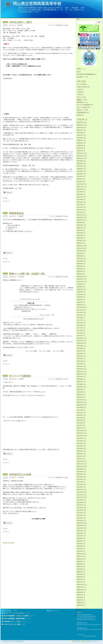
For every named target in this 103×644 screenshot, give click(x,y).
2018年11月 (80, 279)
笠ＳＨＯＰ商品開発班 (83, 105)
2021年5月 (80, 202)
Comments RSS (88, 641)
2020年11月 (80, 217)
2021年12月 (80, 184)
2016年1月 (80, 366)
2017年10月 (80, 312)
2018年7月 (80, 289)
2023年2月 (80, 148)
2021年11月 (80, 187)
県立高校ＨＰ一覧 (82, 77)
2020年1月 (80, 243)
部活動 (79, 115)
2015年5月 (80, 387)
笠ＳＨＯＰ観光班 (82, 107)
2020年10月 (80, 220)
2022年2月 (80, 179)
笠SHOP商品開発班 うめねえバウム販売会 (16, 616)
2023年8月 (80, 133)
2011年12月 (80, 492)
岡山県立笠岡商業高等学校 (37, 4)
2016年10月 (80, 343)
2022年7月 (80, 166)
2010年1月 (80, 551)
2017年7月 (80, 320)
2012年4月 (80, 482)
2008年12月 (80, 585)
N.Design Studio (19, 641)
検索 (78, 19)
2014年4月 (80, 420)
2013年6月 (80, 446)
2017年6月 (80, 323)
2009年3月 (80, 577)
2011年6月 (80, 508)
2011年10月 (80, 497)
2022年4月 (80, 174)
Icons (12, 641)
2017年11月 (80, 310)
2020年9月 (80, 223)
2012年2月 (80, 487)
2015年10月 (80, 374)
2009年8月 (80, 564)
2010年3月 (80, 546)
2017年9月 (80, 315)
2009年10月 (80, 559)
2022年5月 (80, 171)
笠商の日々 (14, 216)
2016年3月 (80, 361)
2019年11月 (80, 248)
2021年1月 (80, 212)
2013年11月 (80, 433)
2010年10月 (80, 528)
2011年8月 (80, 502)
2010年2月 (80, 549)
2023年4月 (80, 143)
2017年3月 (80, 330)
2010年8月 (80, 533)
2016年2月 (80, 364)
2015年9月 (80, 377)
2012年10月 (80, 467)
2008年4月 (80, 603)
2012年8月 (80, 472)
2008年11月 (80, 587)
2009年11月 (80, 556)
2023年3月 (80, 146)
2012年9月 (80, 469)
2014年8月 (80, 410)
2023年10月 (80, 128)
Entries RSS (77, 641)
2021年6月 (80, 199)
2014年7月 (80, 413)
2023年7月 (80, 135)
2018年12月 (80, 277)
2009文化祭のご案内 (20, 22)
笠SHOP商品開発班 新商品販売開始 (14, 619)
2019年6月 (80, 261)
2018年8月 (80, 287)
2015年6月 (80, 384)
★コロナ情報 (81, 84)
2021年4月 (80, 205)
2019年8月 (80, 256)
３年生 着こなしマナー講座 (12, 624)
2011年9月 (80, 500)
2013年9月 (80, 438)
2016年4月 (80, 359)
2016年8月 (80, 348)
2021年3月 (80, 207)
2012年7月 (80, 474)
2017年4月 (80, 328)
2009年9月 (80, 562)
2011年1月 (80, 520)
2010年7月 (80, 536)
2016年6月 (80, 354)
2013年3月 (80, 454)
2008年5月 (80, 600)
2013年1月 (80, 459)
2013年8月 (80, 441)
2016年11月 (80, 341)
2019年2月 (80, 271)
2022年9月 (80, 161)
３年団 (79, 95)
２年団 (79, 92)
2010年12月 (80, 523)
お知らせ (14, 25)
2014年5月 (80, 418)
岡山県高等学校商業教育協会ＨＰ (87, 74)
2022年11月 (80, 156)
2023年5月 (80, 140)
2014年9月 (80, 407)
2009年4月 (80, 574)
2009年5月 (80, 572)
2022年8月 (80, 164)
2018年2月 (80, 302)
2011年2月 (80, 518)
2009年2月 (80, 579)
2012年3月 (80, 484)
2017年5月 (80, 325)
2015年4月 (80, 389)
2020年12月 (80, 215)
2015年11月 (80, 372)
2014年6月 (80, 415)
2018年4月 (80, 297)
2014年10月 (80, 405)
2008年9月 (80, 592)
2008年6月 (80, 597)
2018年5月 (80, 294)
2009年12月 (80, 554)
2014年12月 (80, 400)
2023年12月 (80, 122)
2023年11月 (80, 125)
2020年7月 (80, 228)
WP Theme (6, 641)
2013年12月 (80, 431)
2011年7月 (80, 505)
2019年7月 (80, 259)
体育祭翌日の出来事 (20, 475)
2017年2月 (80, 333)
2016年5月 (80, 356)
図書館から (80, 100)
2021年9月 (80, 192)
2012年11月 (80, 464)
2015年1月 (80, 397)
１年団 (79, 89)
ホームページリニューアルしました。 (14, 613)
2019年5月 (80, 264)
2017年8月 (80, 318)
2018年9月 (80, 284)
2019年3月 (80, 269)
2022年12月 (80, 153)
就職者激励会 (16, 213)
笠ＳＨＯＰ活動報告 (20, 376)
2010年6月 (80, 538)
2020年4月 (80, 235)
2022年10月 (80, 158)
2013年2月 (80, 456)
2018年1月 (80, 305)
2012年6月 (80, 477)
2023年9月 (80, 130)
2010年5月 (80, 541)
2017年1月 (80, 336)
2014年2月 (80, 425)
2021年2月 (80, 210)
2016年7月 (80, 351)
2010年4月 (80, 544)
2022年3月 (80, 176)
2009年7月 (80, 567)
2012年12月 (80, 461)
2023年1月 (80, 151)
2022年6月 (80, 169)
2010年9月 (80, 531)
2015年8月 (80, 379)
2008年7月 (80, 595)
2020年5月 (80, 233)
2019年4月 (80, 266)
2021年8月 (80, 194)
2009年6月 (80, 569)
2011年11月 (80, 495)
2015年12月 (80, 369)
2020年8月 (80, 225)
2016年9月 (80, 346)
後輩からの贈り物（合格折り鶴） (28, 274)
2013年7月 (80, 443)
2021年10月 (80, 189)
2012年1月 (80, 490)
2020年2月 (80, 241)
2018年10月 (80, 282)
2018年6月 (80, 292)
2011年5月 (80, 510)
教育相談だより (81, 102)
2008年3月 (80, 605)
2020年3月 (80, 238)
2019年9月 (80, 253)
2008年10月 (80, 590)
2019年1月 (80, 274)
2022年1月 (80, 182)
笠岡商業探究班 (81, 113)
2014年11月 (80, 402)
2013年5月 (80, 449)
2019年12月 (80, 246)
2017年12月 (80, 307)
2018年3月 (80, 300)
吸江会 (79, 72)
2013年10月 (80, 436)
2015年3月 (80, 392)
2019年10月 (80, 251)
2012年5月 (80, 479)
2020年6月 (80, 230)
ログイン (97, 641)
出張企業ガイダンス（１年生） (13, 621)
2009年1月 (80, 582)
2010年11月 (80, 526)
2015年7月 (80, 382)
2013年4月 (80, 451)
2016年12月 (80, 338)
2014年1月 (80, 428)
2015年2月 (80, 395)
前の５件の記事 (10, 543)
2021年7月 (80, 197)
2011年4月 (80, 513)
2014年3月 (80, 423)
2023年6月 (80, 138)
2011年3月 (80, 515)
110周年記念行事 (82, 87)
